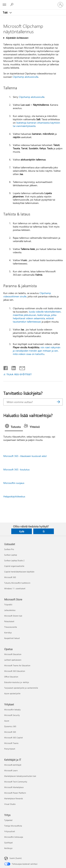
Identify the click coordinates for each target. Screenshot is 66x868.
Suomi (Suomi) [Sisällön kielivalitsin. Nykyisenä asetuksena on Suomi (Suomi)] (16, 858)
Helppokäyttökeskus (14, 496)
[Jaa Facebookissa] (6, 367)
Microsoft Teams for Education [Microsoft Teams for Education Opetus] (17, 665)
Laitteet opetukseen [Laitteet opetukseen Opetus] (13, 660)
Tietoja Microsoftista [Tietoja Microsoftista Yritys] (13, 826)
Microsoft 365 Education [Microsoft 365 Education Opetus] (15, 671)
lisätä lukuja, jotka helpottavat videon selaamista (35, 317)
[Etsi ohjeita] (12, 5)
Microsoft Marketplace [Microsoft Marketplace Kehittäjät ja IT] (14, 787)
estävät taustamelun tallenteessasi (33, 320)
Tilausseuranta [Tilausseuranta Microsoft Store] (11, 627)
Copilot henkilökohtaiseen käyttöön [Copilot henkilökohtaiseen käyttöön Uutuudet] (19, 572)
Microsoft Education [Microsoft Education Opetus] (13, 654)
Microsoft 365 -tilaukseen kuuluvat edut (25, 456)
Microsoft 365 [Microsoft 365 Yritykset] (10, 732)
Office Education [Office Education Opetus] (11, 677)
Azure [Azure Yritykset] (7, 721)
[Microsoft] (33, 3)
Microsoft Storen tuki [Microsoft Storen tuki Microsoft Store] (13, 616)
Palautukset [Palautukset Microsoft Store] (9, 621)
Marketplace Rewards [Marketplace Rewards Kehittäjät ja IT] (14, 798)
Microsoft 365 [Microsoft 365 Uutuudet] (10, 577)
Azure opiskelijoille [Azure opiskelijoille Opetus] (12, 693)
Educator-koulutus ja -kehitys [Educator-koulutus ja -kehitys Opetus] (17, 682)
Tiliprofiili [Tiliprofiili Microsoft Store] (8, 605)
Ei (44, 531)
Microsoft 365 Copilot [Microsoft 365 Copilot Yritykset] (13, 738)
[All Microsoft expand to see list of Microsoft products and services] (4, 5)
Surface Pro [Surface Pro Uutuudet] (9, 549)
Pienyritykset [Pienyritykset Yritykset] (10, 749)
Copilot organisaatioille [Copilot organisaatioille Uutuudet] (14, 566)
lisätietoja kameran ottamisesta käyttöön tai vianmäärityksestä (36, 124)
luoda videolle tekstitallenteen (45, 312)
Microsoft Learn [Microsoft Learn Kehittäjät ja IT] (11, 770)
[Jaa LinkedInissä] (12, 367)
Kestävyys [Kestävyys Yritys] (8, 848)
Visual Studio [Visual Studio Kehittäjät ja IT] (10, 804)
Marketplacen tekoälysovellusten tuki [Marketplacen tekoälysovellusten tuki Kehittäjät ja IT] (20, 776)
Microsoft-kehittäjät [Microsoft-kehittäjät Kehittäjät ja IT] (13, 765)
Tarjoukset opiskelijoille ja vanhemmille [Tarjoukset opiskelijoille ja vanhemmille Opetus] (21, 688)
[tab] (14, 427)
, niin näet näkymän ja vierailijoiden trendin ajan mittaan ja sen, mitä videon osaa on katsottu (37, 351)
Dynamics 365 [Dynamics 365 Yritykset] (10, 726)
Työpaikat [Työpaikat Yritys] (8, 820)
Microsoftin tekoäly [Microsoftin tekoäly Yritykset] (12, 710)
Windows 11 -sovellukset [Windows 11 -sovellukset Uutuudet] (15, 588)
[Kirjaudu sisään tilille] (60, 5)
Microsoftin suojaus (14, 483)
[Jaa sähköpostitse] (21, 367)
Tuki (6, 12)
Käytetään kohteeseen (17, 38)
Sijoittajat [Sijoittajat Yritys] (8, 843)
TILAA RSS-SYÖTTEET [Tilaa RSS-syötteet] (19, 374)
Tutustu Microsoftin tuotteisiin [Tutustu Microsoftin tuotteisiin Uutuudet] (17, 583)
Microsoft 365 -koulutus (16, 469)
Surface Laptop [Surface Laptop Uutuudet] (11, 555)
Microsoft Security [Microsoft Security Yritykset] (12, 715)
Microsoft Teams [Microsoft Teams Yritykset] (11, 743)
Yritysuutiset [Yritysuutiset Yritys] (10, 831)
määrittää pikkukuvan (24, 315)
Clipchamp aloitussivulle (32, 97)
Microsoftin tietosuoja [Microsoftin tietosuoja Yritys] (14, 837)
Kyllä (22, 531)
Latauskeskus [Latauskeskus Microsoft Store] (10, 610)
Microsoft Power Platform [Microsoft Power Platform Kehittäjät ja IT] (15, 793)
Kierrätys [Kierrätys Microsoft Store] (8, 633)
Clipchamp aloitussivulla (25, 77)
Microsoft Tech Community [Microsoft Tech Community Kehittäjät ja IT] (16, 782)
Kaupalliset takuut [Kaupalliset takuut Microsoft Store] (12, 638)
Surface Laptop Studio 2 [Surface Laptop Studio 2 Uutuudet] (14, 560)
